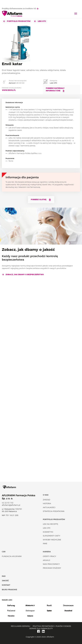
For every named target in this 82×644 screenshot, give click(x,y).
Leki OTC (40, 21)
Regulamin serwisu (21, 626)
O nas (46, 495)
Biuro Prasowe (9, 590)
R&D (4, 576)
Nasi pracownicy (51, 564)
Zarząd (47, 500)
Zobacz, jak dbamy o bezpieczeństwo (23, 274)
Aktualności (49, 507)
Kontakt (6, 585)
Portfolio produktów (17, 21)
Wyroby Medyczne (52, 540)
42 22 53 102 (8, 503)
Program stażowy (52, 568)
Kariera (47, 552)
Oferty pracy (49, 556)
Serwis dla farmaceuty (41, 628)
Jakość (5, 581)
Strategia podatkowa (54, 511)
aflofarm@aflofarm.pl (11, 505)
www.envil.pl (9, 90)
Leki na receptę (50, 524)
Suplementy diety (52, 536)
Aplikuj (46, 560)
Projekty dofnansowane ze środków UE (20, 8)
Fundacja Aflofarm (12, 556)
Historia (47, 504)
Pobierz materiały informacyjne (55, 90)
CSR (4, 552)
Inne (45, 544)
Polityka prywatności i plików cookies (52, 626)
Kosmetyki (48, 532)
